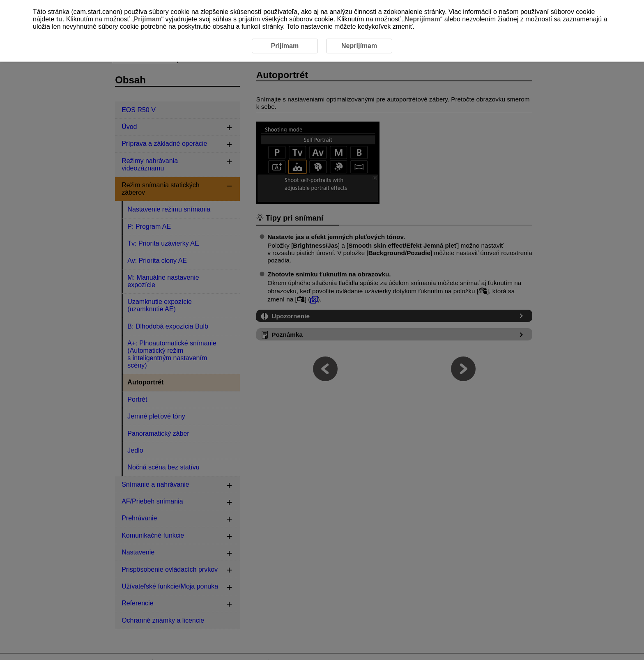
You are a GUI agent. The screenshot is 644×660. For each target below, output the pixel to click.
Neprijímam (422, 19)
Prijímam (147, 19)
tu (59, 19)
